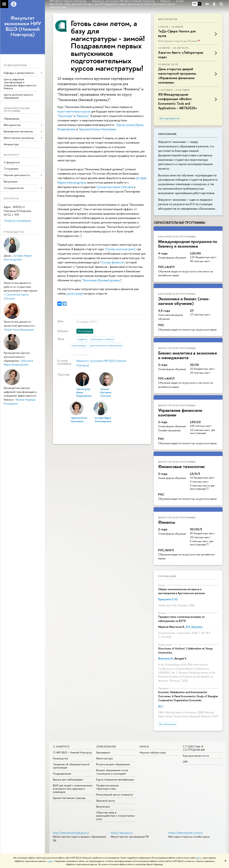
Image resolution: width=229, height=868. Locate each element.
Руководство (61, 758)
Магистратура (104, 758)
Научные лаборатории (153, 752)
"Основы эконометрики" (120, 249)
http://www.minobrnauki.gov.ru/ (71, 833)
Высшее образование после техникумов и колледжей (112, 772)
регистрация (75, 293)
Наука (144, 747)
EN (200, 4)
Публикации (167, 576)
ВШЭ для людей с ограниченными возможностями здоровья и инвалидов (73, 789)
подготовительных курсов (74, 111)
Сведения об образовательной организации (71, 766)
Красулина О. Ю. (168, 599)
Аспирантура (11, 144)
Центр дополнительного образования (18, 96)
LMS (185, 762)
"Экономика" (65, 116)
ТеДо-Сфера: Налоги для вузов (177, 33)
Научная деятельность (17, 175)
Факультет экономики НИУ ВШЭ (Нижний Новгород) (23, 26)
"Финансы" (83, 116)
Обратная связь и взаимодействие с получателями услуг (115, 816)
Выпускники (11, 181)
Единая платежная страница (69, 798)
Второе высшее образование (113, 764)
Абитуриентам (12, 125)
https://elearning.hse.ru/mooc (186, 833)
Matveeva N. (166, 658)
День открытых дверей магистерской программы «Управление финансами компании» (177, 76)
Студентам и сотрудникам (194, 748)
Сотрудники (11, 169)
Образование (12, 119)
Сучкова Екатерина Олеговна (115, 187)
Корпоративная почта (196, 756)
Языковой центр (106, 801)
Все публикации (168, 724)
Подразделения (62, 774)
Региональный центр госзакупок (115, 795)
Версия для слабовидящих (68, 779)
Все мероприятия (169, 118)
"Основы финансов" (112, 262)
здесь (199, 858)
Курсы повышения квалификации (115, 779)
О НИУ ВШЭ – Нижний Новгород (72, 752)
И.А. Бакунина (194, 627)
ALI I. (161, 706)
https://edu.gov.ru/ (122, 833)
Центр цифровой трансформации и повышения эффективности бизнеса (20, 84)
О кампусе (61, 747)
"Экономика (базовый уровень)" (102, 280)
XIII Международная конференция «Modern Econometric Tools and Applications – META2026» (178, 101)
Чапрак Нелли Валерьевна (19, 330)
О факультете (12, 162)
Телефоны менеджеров (17, 220)
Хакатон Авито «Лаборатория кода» (181, 55)
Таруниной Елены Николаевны (97, 129)
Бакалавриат (103, 752)
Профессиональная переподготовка (107, 787)
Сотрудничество (14, 188)
